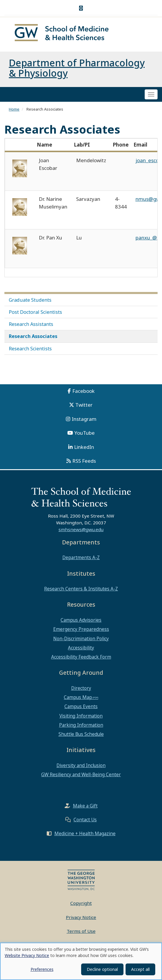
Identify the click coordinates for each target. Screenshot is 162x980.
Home (14, 109)
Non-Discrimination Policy (81, 639)
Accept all (140, 969)
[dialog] (81, 961)
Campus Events (81, 707)
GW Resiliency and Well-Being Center (81, 775)
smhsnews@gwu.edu (81, 530)
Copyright (81, 903)
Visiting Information (81, 716)
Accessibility (81, 648)
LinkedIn (84, 447)
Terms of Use (81, 931)
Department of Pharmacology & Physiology (77, 68)
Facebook (83, 391)
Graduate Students (30, 300)
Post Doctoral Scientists (35, 312)
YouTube (85, 433)
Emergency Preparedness (81, 629)
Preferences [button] (42, 969)
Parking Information (81, 725)
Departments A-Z (81, 558)
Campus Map (78, 697)
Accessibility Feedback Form (81, 657)
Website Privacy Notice (27, 955)
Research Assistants (31, 324)
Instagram (84, 419)
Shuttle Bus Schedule (81, 734)
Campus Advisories (81, 620)
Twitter (84, 405)
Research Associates (33, 337)
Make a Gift (85, 806)
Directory (81, 688)
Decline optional (102, 969)
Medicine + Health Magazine (85, 834)
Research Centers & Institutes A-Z (81, 589)
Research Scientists (30, 349)
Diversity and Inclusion (81, 766)
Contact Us (85, 820)
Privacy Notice (81, 917)
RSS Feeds (84, 461)
